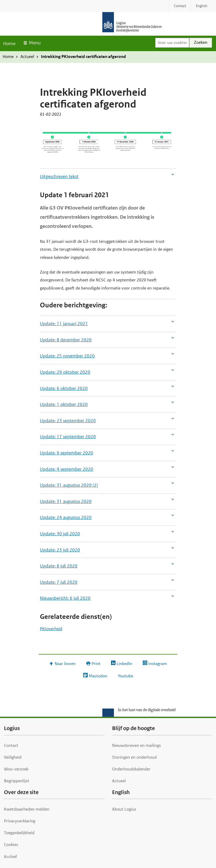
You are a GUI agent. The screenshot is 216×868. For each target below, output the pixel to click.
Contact (11, 745)
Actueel (27, 57)
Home (9, 44)
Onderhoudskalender (131, 769)
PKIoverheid (51, 629)
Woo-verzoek (16, 769)
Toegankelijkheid (19, 833)
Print (96, 664)
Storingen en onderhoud (134, 757)
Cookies (11, 845)
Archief (10, 857)
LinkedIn (124, 664)
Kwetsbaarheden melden (27, 809)
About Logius (124, 809)
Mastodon (98, 676)
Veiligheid (13, 757)
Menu (35, 43)
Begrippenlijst (17, 781)
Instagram (158, 664)
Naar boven (65, 664)
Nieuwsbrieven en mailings (136, 745)
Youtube (125, 676)
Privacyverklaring (20, 821)
